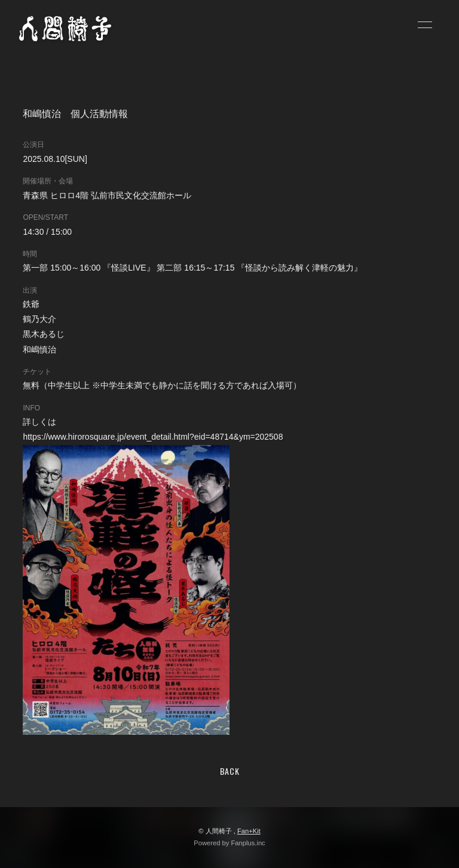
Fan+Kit (249, 831)
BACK (230, 771)
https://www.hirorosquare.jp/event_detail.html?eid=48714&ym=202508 (153, 437)
